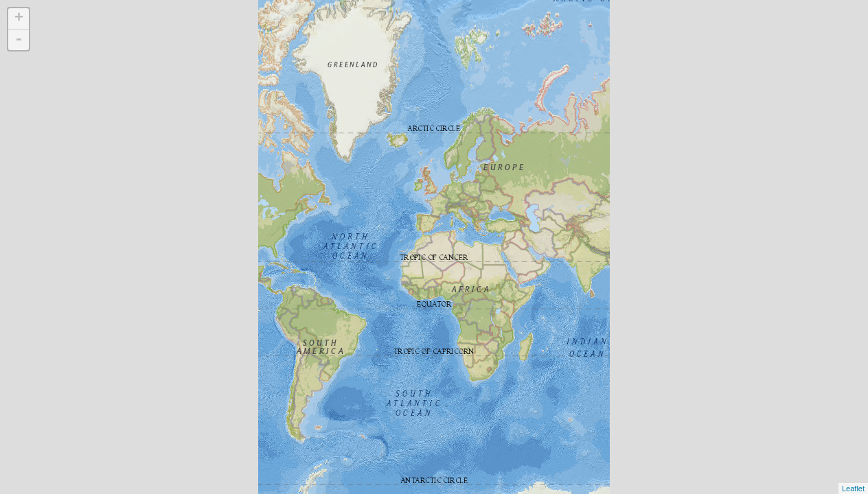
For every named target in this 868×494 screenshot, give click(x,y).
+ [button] (19, 19)
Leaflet (853, 489)
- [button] (19, 40)
